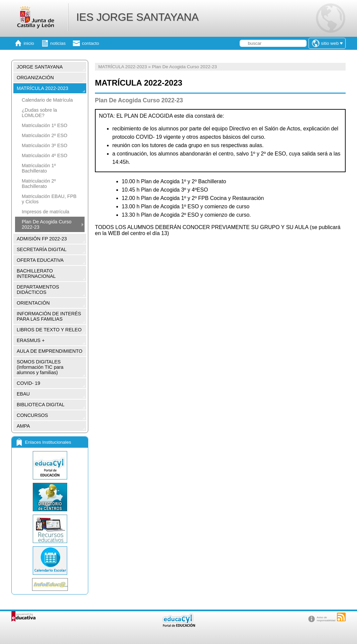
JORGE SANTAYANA (40, 67)
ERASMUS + (31, 340)
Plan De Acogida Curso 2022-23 (47, 224)
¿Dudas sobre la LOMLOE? (39, 113)
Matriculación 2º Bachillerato (39, 184)
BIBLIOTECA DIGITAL (41, 405)
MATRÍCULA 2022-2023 (42, 88)
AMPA (23, 426)
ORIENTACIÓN (33, 303)
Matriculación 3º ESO (44, 145)
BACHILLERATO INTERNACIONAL (36, 274)
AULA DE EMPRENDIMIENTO (49, 351)
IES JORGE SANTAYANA (137, 17)
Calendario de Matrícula (47, 100)
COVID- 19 (28, 383)
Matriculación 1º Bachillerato (39, 168)
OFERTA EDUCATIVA (40, 260)
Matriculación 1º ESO (44, 125)
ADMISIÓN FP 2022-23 (42, 239)
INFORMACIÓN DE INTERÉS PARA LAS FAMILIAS (49, 316)
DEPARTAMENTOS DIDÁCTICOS (38, 290)
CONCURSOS (32, 415)
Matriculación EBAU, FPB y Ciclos (49, 199)
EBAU (23, 394)
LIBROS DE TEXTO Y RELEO (49, 330)
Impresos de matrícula (45, 212)
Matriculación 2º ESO (44, 135)
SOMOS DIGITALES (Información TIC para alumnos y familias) (40, 367)
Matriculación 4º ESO (44, 155)
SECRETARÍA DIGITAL (42, 249)
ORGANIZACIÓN (35, 78)
